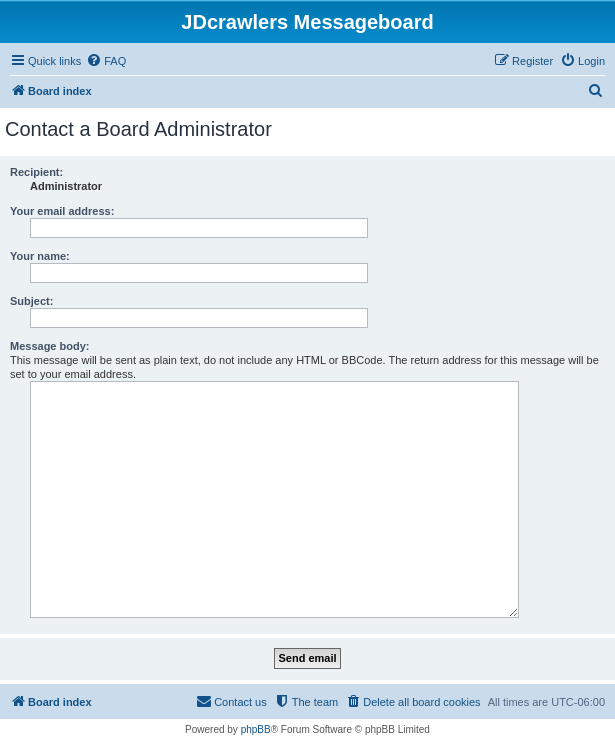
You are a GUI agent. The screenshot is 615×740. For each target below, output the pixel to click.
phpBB (256, 729)
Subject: (31, 301)
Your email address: (62, 211)
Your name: (40, 256)
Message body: (49, 346)
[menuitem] (106, 61)
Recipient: (36, 172)
